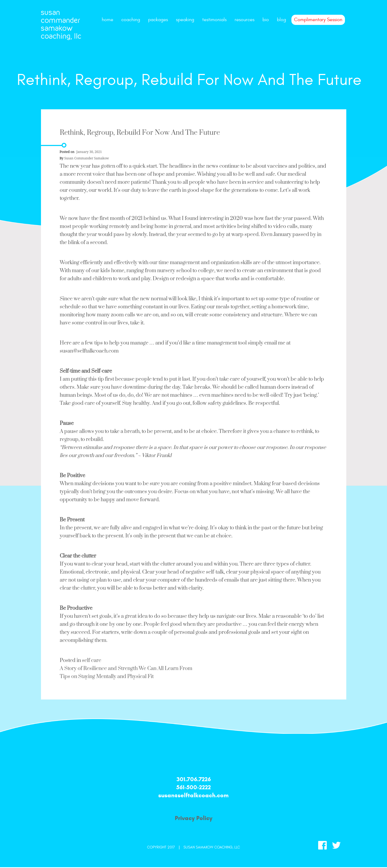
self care (92, 661)
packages (158, 20)
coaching (131, 20)
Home (108, 20)
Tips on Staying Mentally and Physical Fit (107, 677)
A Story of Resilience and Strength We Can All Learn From (126, 669)
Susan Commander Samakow (87, 158)
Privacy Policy (194, 818)
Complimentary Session (318, 20)
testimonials (214, 20)
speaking (185, 20)
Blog (281, 20)
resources (245, 20)
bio (266, 20)
